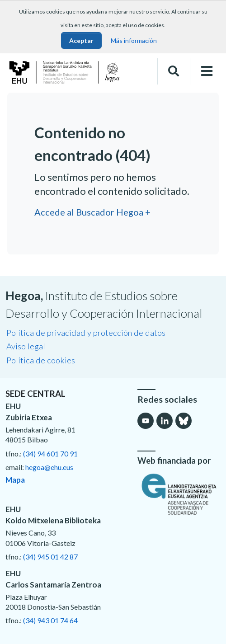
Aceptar (81, 40)
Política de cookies (41, 360)
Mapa (15, 480)
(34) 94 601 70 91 (50, 454)
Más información (134, 40)
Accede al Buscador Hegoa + (92, 212)
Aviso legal (26, 346)
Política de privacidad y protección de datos (86, 333)
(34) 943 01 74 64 (50, 620)
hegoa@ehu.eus (49, 467)
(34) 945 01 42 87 (50, 557)
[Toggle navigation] (207, 71)
